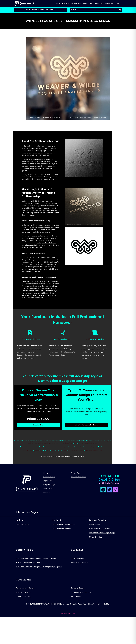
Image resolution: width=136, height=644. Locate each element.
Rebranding (99, 3)
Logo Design (66, 3)
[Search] (120, 10)
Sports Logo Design (23, 592)
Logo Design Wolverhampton (64, 524)
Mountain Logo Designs (80, 562)
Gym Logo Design (78, 588)
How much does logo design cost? (29, 562)
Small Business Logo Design (99, 529)
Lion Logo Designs (78, 558)
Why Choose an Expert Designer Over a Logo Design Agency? (39, 567)
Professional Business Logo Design (102, 533)
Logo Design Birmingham (62, 529)
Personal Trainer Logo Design (82, 592)
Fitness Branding (95, 537)
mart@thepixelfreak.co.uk (109, 483)
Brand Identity (95, 524)
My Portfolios (109, 3)
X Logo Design (76, 596)
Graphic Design (88, 3)
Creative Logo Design (24, 596)
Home (58, 3)
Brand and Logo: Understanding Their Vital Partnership (36, 558)
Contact (118, 3)
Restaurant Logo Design (25, 588)
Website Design (76, 3)
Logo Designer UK (22, 524)
